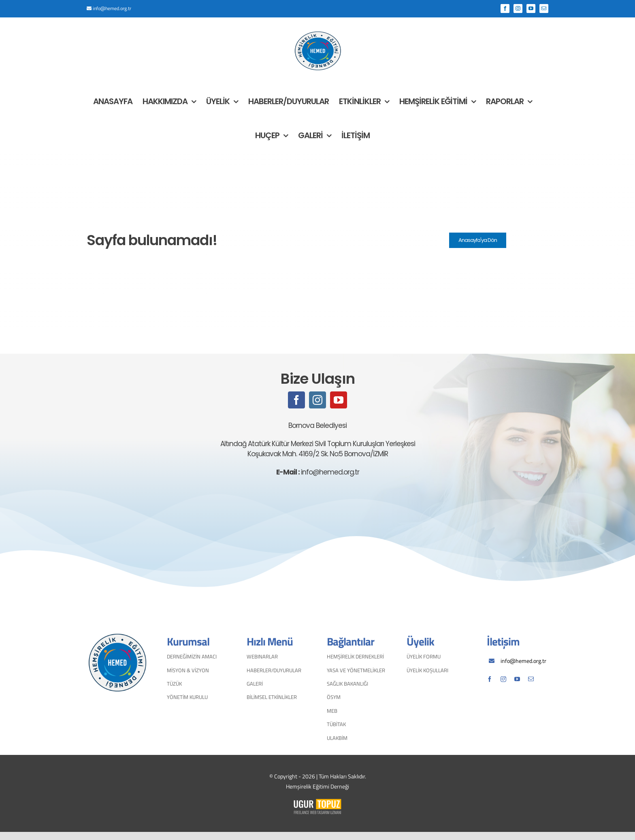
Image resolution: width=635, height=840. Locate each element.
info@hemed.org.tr (112, 8)
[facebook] (296, 400)
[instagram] (317, 400)
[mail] (531, 679)
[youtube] (339, 400)
